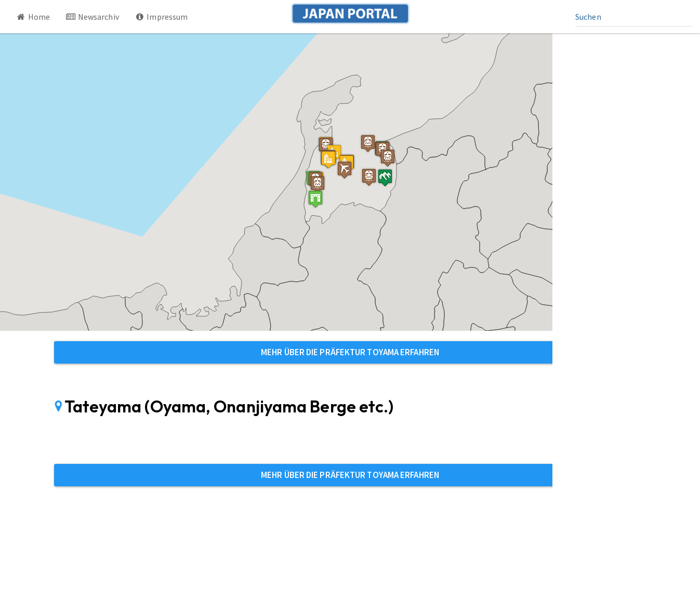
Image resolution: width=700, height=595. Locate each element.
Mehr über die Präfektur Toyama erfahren (350, 352)
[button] (315, 199)
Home (33, 17)
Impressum (161, 17)
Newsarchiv (92, 17)
